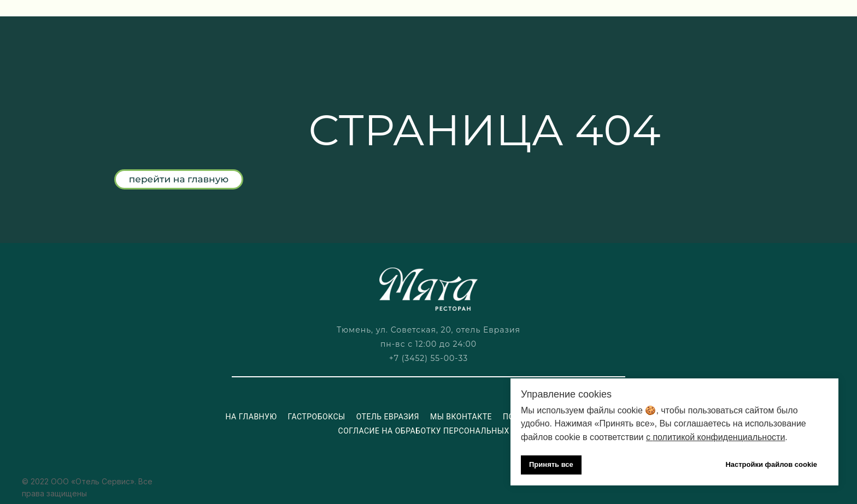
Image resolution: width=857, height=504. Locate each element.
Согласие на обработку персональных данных (442, 431)
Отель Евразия (388, 417)
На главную (251, 417)
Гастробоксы (316, 417)
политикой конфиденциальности (719, 437)
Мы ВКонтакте (461, 417)
